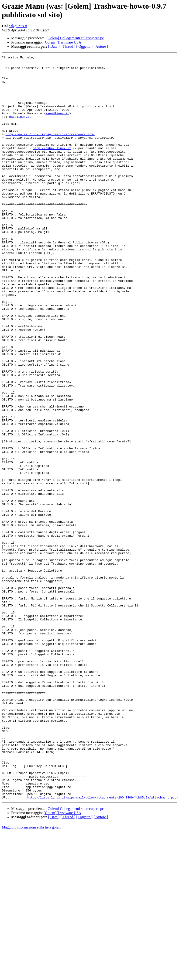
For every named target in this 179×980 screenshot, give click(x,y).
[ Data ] (54, 46)
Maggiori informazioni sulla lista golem (32, 976)
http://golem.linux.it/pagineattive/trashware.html (50, 150)
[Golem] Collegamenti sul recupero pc (75, 38)
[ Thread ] (68, 46)
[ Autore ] (101, 46)
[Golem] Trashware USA (63, 42)
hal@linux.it (18, 26)
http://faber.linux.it (52, 167)
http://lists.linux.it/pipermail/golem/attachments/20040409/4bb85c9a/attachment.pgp (102, 946)
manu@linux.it (57, 125)
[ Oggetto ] (84, 46)
